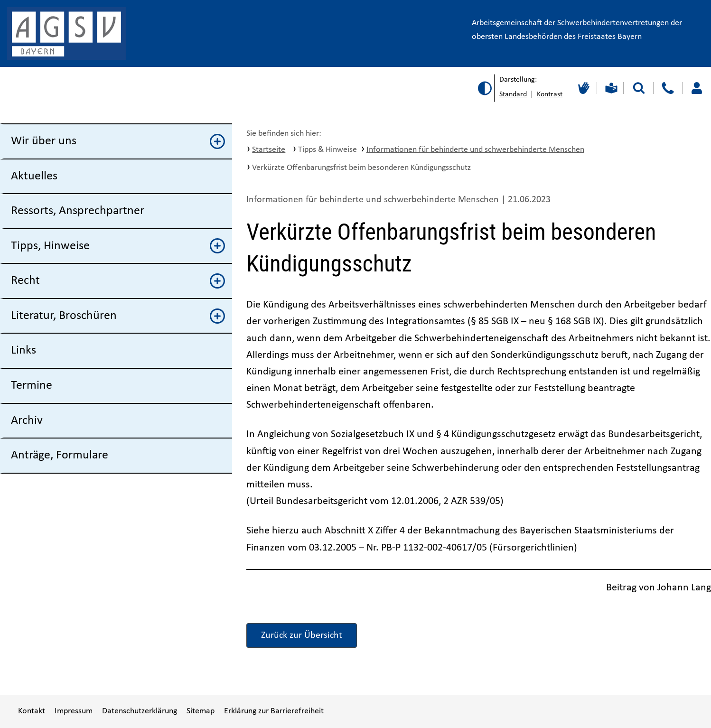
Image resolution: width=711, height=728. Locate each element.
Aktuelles (34, 176)
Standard (513, 94)
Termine (32, 386)
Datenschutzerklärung (140, 711)
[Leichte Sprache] (610, 88)
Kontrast (550, 94)
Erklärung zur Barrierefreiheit (274, 711)
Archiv (27, 421)
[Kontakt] (668, 88)
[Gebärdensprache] (583, 88)
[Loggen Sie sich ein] (697, 88)
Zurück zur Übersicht (302, 635)
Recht (118, 281)
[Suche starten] (639, 88)
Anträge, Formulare (60, 455)
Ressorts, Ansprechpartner (78, 211)
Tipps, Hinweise (118, 246)
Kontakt (32, 711)
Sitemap (201, 711)
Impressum (74, 711)
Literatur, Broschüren (118, 316)
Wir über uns (118, 141)
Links (23, 350)
